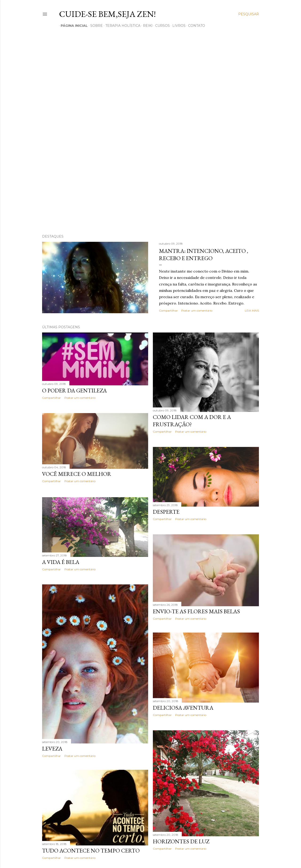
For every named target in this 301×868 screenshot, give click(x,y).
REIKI (146, 26)
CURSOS (161, 26)
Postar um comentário (197, 311)
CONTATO (195, 26)
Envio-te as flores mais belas (196, 612)
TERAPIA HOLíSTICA (121, 26)
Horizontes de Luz (181, 843)
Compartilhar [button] (168, 311)
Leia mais (252, 311)
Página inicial (73, 26)
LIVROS (177, 26)
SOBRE (95, 26)
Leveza (52, 748)
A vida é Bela (61, 561)
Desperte (166, 512)
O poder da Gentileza (74, 390)
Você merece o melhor (77, 474)
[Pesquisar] (249, 14)
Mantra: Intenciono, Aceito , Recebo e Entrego (204, 254)
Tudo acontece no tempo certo (91, 852)
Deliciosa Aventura (183, 709)
